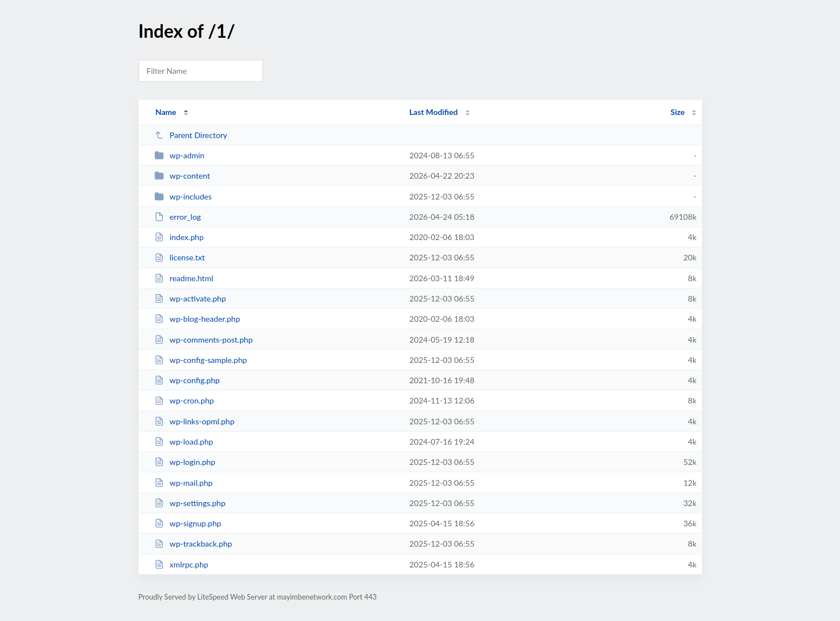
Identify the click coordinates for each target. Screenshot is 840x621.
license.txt (180, 257)
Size (677, 112)
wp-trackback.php (193, 544)
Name (166, 112)
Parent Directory (191, 135)
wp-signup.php (188, 523)
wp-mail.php (184, 483)
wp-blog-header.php (197, 319)
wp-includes (183, 196)
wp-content (182, 176)
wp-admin (179, 155)
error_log (178, 217)
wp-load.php (184, 442)
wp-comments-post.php (204, 340)
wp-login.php (185, 462)
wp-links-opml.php (194, 421)
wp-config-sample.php (201, 360)
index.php (179, 237)
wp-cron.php (184, 400)
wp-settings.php (190, 503)
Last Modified (434, 112)
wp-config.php (187, 380)
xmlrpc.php (181, 564)
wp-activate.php (190, 298)
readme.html (184, 278)
